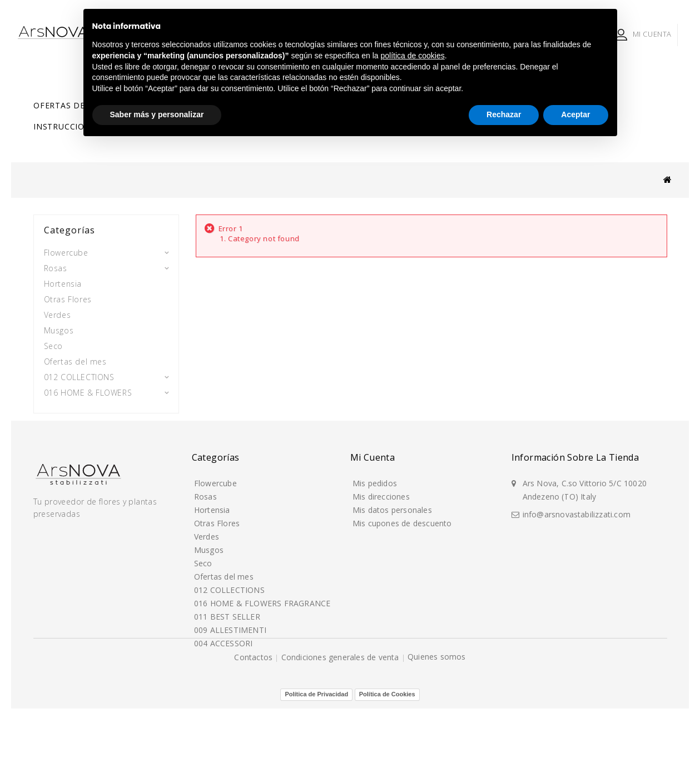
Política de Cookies (387, 764)
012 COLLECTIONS (79, 373)
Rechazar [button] (504, 114)
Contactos (254, 752)
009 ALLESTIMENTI (79, 435)
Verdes (58, 310)
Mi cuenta (373, 517)
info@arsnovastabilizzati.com (577, 572)
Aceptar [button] (575, 114)
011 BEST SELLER (77, 419)
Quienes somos (437, 752)
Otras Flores (68, 295)
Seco (53, 341)
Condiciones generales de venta (341, 752)
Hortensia (63, 279)
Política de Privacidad (316, 764)
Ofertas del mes (72, 105)
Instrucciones (67, 126)
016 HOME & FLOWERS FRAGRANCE (88, 396)
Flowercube (66, 248)
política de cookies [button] (413, 56)
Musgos (59, 326)
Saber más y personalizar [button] (157, 114)
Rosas (56, 264)
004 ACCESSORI (74, 450)
